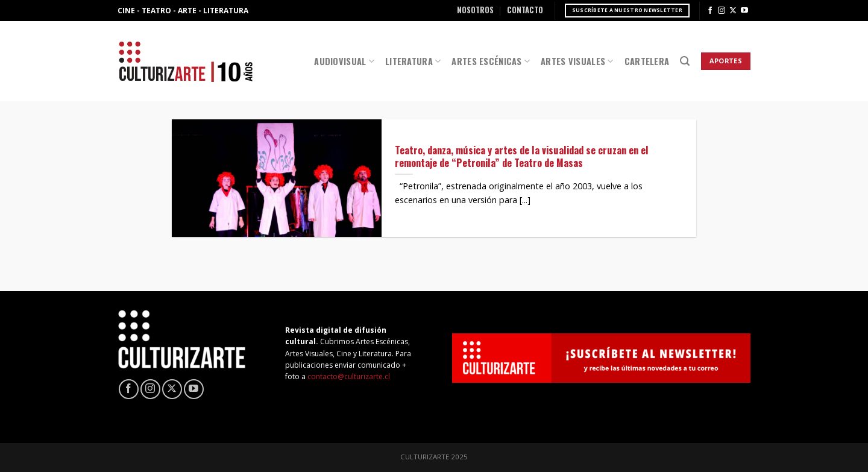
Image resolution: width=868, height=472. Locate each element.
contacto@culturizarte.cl (349, 376)
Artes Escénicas (491, 61)
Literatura (413, 61)
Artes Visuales (577, 61)
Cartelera (647, 61)
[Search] (685, 61)
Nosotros (475, 10)
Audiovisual (344, 61)
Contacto (525, 10)
